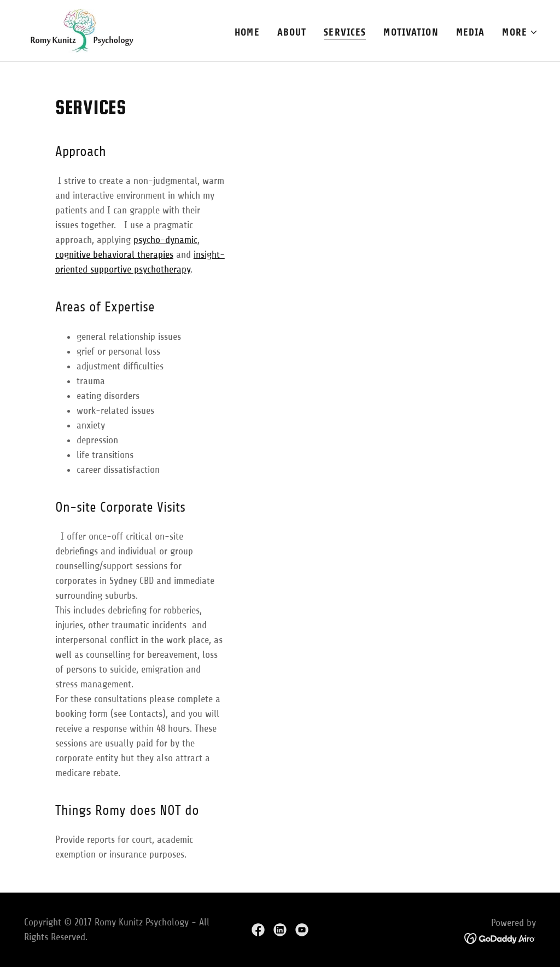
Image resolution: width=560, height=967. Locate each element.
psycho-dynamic (165, 240)
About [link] (292, 32)
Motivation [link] (411, 32)
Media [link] (471, 32)
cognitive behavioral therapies (114, 254)
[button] (520, 32)
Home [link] (247, 32)
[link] (78, 30)
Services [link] (345, 32)
